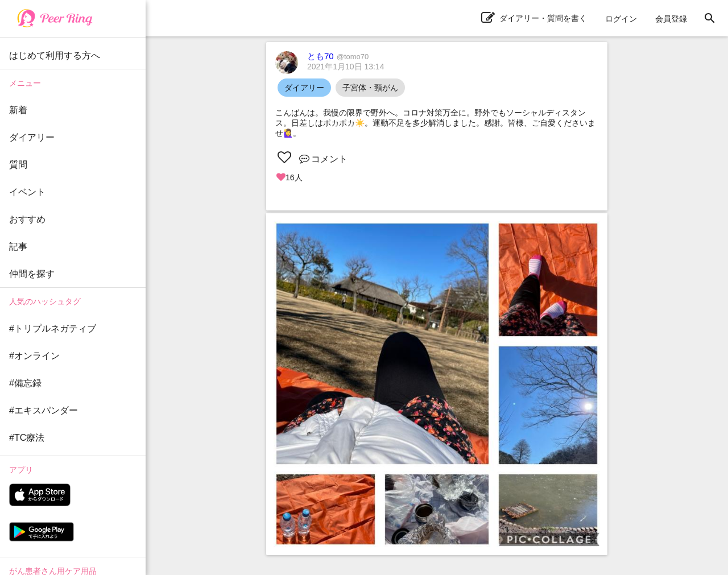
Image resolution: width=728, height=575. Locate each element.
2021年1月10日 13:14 (346, 67)
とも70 (338, 56)
